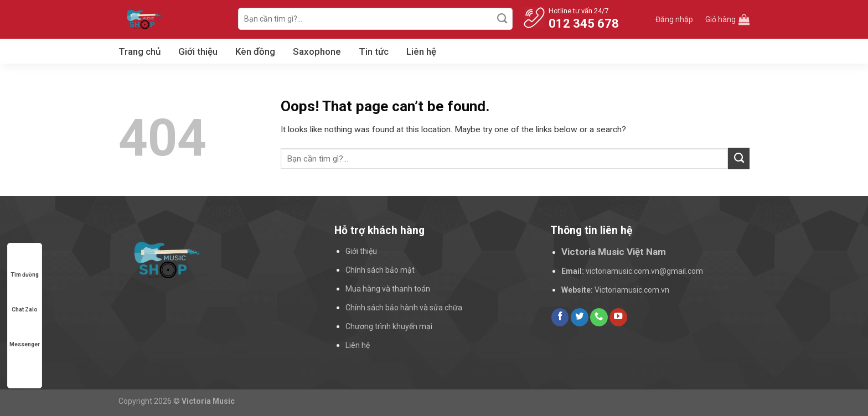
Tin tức (374, 51)
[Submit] (503, 19)
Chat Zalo (25, 299)
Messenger (25, 334)
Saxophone (317, 51)
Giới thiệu (198, 51)
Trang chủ (139, 51)
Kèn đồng (255, 51)
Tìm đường (25, 264)
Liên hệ (421, 51)
